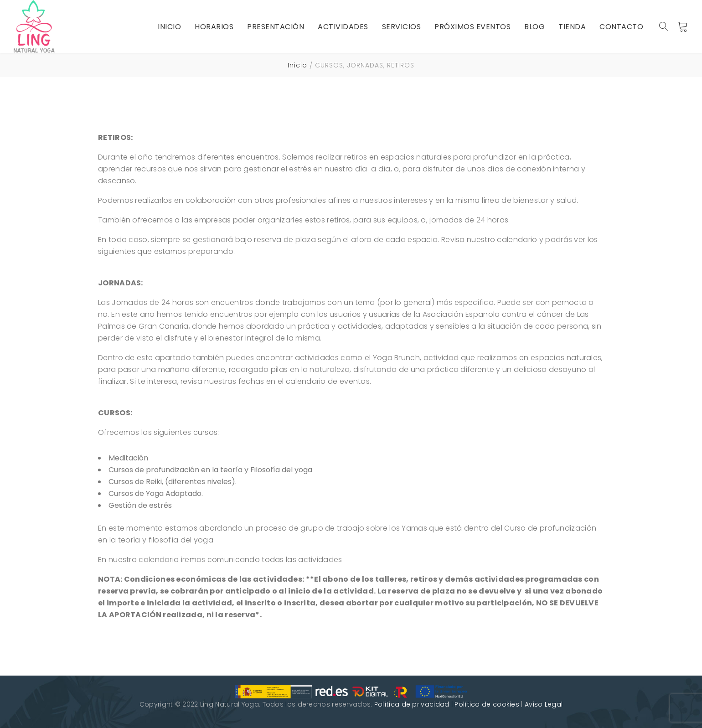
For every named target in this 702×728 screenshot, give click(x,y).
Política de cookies (487, 704)
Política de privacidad (412, 704)
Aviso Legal (544, 704)
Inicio (297, 65)
